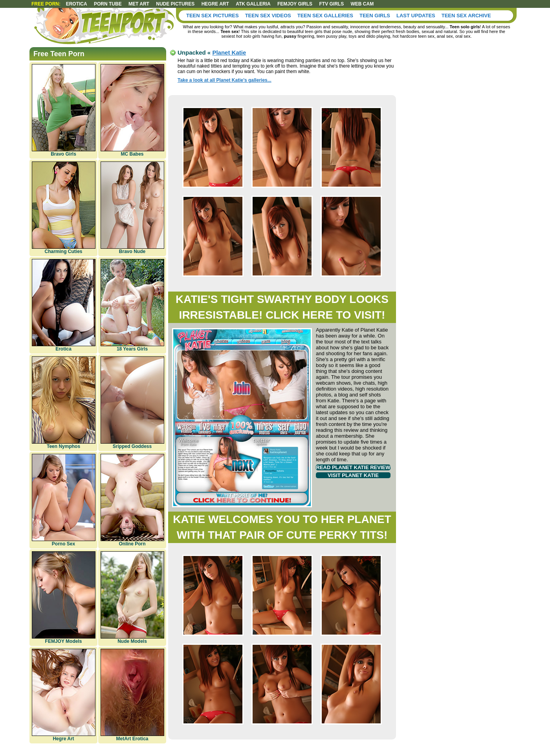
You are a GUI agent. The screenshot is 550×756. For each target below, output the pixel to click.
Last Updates (416, 16)
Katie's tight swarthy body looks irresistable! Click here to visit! (282, 307)
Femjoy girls (295, 4)
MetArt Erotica (132, 695)
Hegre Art (64, 695)
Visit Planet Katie (353, 475)
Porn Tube (108, 4)
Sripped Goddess (132, 403)
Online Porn (132, 500)
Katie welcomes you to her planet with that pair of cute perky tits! (282, 527)
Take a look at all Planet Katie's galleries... (225, 80)
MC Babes (132, 110)
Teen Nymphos (64, 403)
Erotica (77, 4)
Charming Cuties (64, 208)
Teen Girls (375, 16)
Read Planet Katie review (353, 467)
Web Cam (362, 4)
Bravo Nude (132, 208)
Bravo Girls (64, 110)
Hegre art (215, 4)
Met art (139, 4)
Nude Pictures (175, 4)
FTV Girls (331, 4)
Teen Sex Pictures (213, 16)
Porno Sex (64, 500)
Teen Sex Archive (466, 16)
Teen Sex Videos (268, 16)
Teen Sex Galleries (325, 16)
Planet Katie (229, 52)
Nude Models (132, 598)
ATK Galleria (253, 4)
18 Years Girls (132, 305)
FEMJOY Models (64, 598)
